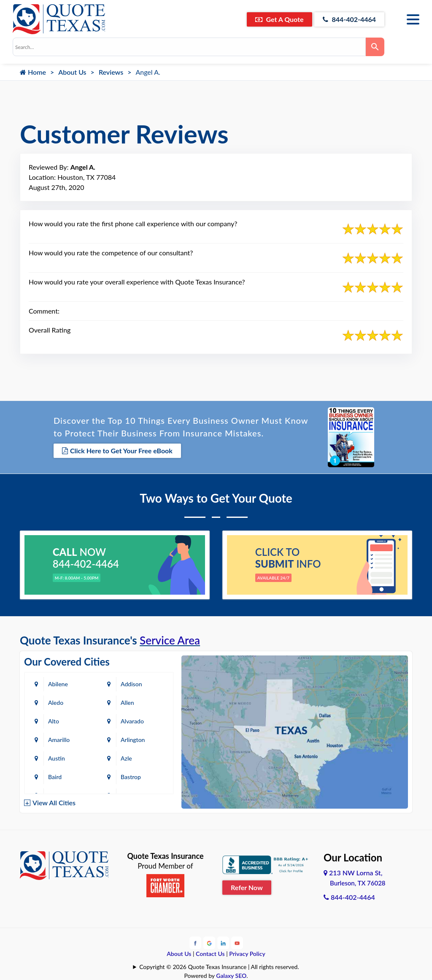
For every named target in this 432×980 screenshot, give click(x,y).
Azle (126, 758)
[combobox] (189, 47)
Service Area (170, 640)
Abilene (58, 684)
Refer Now (247, 887)
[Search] (375, 47)
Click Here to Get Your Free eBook (117, 451)
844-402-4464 (350, 19)
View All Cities (54, 803)
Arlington (133, 740)
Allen (127, 703)
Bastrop (131, 777)
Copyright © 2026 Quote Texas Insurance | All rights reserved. (219, 967)
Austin (57, 758)
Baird (55, 777)
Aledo (56, 703)
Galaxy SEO (231, 976)
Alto (54, 721)
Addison (131, 684)
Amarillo (59, 740)
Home (33, 72)
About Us (72, 72)
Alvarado (132, 721)
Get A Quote (279, 19)
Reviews (111, 72)
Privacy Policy (247, 954)
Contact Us (210, 954)
